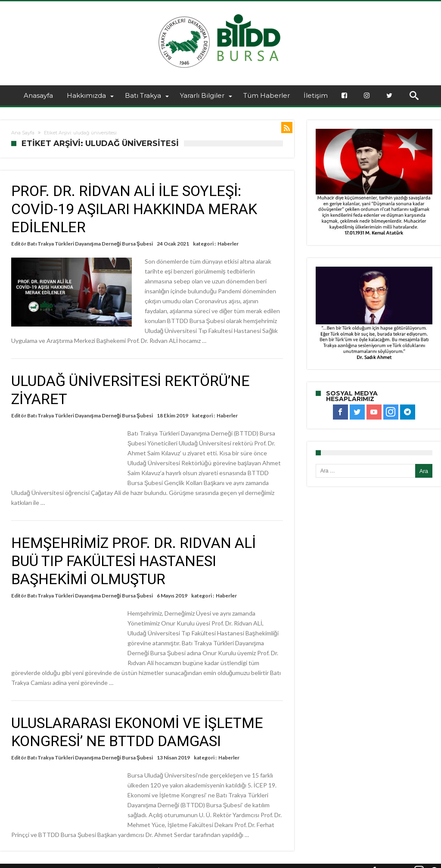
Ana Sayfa (23, 133)
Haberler (228, 244)
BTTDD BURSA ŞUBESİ (130, 860)
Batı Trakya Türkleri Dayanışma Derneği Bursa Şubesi (90, 244)
